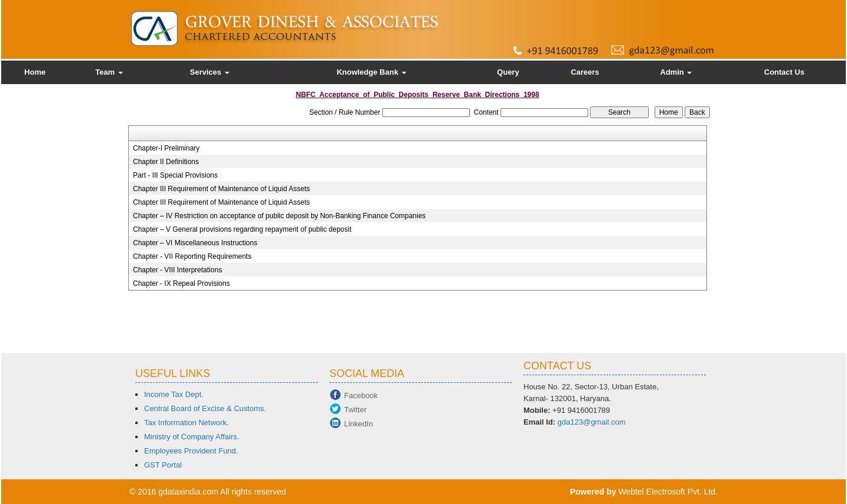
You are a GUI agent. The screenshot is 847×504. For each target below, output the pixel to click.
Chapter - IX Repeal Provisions (181, 283)
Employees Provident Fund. (191, 451)
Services (210, 72)
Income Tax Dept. (174, 394)
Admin (676, 72)
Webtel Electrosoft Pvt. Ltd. (668, 492)
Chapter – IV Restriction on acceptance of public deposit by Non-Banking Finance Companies (279, 216)
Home (35, 72)
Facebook (361, 395)
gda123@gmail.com (592, 422)
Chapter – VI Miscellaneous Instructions (195, 243)
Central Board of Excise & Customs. (205, 408)
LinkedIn (359, 424)
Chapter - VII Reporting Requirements (192, 256)
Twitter (355, 410)
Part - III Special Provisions (175, 175)
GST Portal (163, 465)
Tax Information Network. (186, 423)
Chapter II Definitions (166, 162)
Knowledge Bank (371, 72)
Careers (585, 72)
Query (508, 72)
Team (109, 72)
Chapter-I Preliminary (166, 148)
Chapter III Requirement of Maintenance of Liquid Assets (221, 189)
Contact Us (784, 72)
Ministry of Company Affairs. (192, 437)
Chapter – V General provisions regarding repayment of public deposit (242, 229)
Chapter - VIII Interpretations (177, 270)
